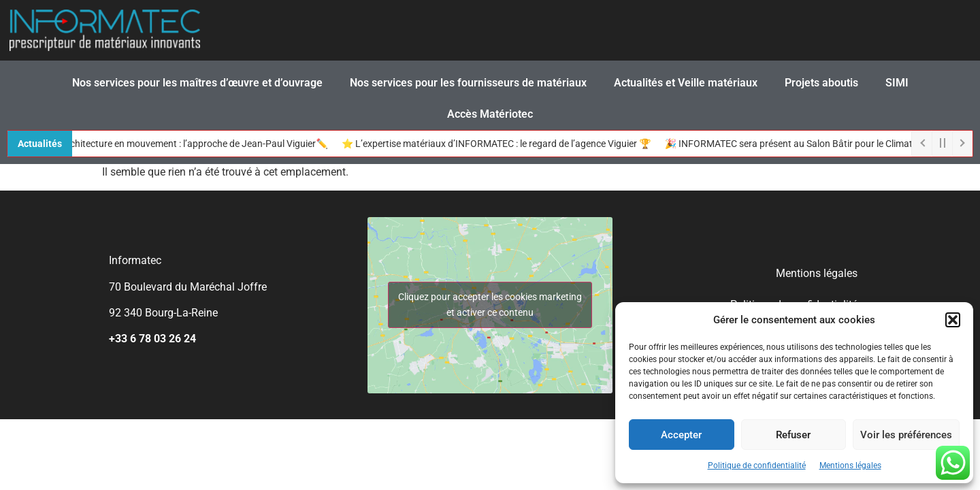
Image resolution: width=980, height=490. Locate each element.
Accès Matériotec (490, 114)
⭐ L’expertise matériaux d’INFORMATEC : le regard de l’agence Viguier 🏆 (501, 144)
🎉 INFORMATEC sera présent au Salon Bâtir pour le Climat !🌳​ (801, 144)
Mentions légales (850, 465)
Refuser (793, 435)
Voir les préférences (906, 435)
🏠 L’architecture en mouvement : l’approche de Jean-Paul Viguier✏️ (188, 144)
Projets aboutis (821, 83)
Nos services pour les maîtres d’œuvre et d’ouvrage (197, 83)
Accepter (681, 435)
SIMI (897, 83)
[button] (953, 320)
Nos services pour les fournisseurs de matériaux (468, 83)
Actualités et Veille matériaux (686, 83)
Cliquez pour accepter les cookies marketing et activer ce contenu (490, 305)
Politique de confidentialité (757, 465)
